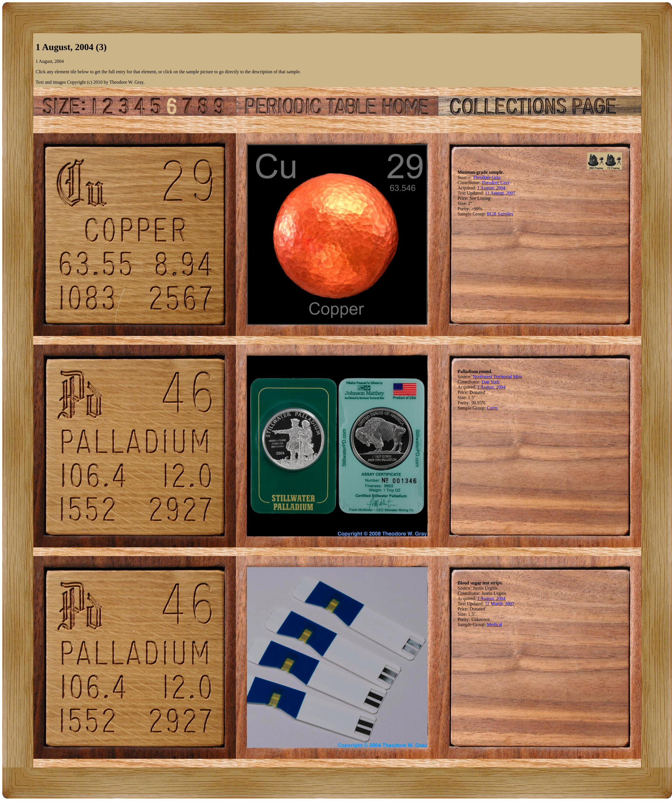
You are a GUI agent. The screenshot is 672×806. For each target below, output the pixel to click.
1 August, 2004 (491, 188)
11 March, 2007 (500, 604)
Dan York (490, 382)
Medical (494, 625)
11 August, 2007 (500, 193)
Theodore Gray (487, 177)
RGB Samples (500, 214)
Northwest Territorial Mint (497, 377)
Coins (492, 408)
